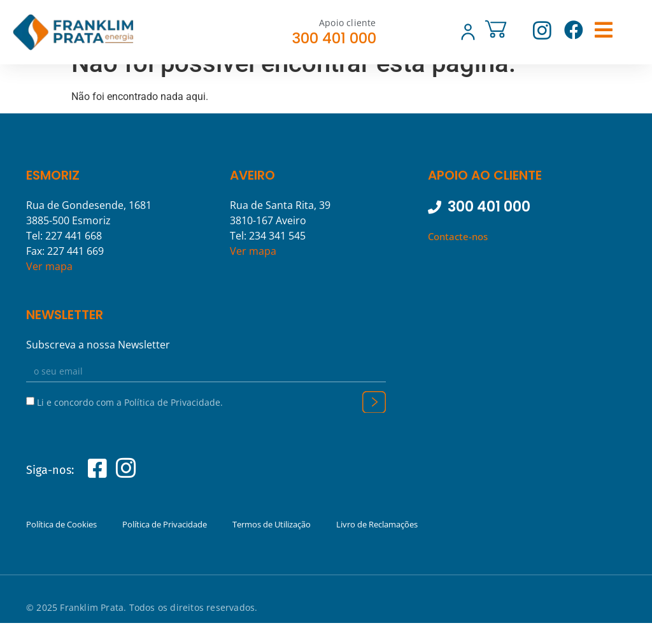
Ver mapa (49, 287)
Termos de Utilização (272, 545)
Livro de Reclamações (377, 545)
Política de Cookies (61, 545)
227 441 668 (74, 257)
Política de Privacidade (165, 545)
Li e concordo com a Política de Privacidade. (130, 423)
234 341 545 (277, 257)
